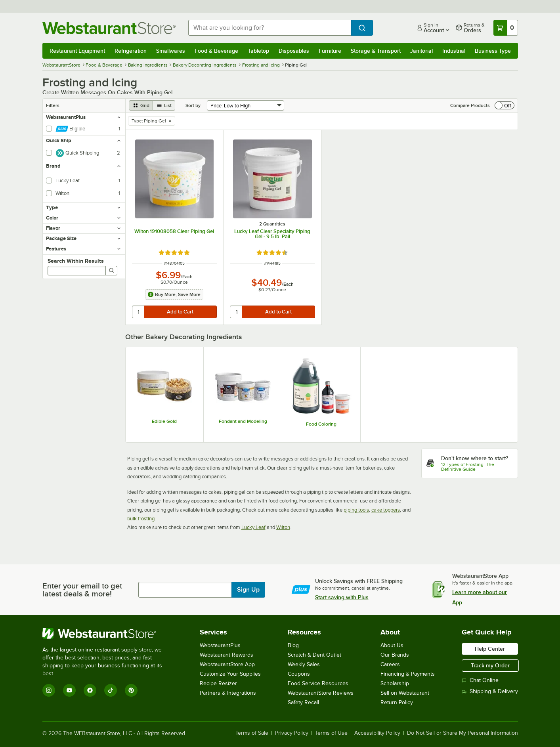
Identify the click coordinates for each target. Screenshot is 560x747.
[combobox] (270, 28)
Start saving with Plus (342, 597)
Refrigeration (131, 51)
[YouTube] (69, 690)
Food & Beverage (216, 51)
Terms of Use (331, 733)
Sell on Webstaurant (405, 693)
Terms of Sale (252, 733)
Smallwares (171, 51)
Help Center (490, 649)
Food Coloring (321, 424)
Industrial (454, 51)
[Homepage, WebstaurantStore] (109, 28)
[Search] (111, 271)
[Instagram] (49, 690)
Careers (390, 664)
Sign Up (248, 590)
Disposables (294, 51)
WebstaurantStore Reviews (321, 693)
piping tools (356, 510)
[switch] (505, 105)
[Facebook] (90, 690)
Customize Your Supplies (230, 674)
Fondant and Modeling (243, 421)
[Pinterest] (131, 690)
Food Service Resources (318, 683)
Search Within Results (76, 261)
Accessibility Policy (377, 733)
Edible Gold (164, 421)
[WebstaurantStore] (108, 633)
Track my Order (490, 665)
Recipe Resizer (218, 683)
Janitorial (421, 51)
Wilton (283, 527)
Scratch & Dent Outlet (314, 655)
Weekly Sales (304, 664)
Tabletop (258, 51)
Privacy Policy (292, 733)
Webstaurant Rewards (226, 655)
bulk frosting (141, 519)
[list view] (164, 105)
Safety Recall (303, 702)
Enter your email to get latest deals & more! (82, 590)
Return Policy (397, 702)
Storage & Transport (376, 51)
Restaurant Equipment (77, 51)
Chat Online (480, 680)
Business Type (493, 51)
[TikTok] (111, 690)
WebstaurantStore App (227, 664)
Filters (53, 105)
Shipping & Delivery (490, 691)
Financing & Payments (408, 674)
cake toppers (386, 510)
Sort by (193, 105)
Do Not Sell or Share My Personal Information (463, 733)
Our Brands (395, 655)
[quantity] (139, 312)
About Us (392, 645)
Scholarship (395, 683)
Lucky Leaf (253, 527)
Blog (293, 645)
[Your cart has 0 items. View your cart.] (506, 28)
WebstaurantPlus (220, 645)
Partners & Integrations (228, 693)
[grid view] (141, 105)
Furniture (330, 51)
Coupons (299, 674)
